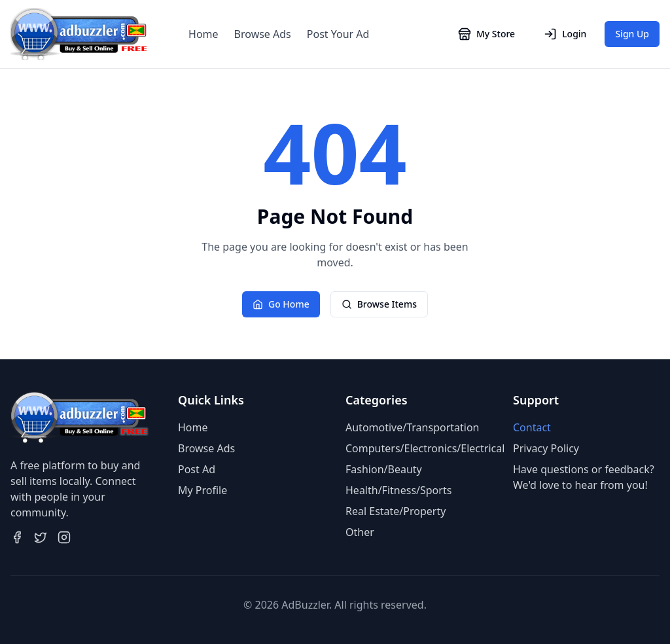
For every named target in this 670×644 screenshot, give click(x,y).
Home (203, 34)
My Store (486, 34)
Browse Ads (263, 34)
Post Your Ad (338, 34)
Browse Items (379, 304)
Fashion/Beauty (384, 469)
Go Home (281, 304)
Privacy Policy (546, 448)
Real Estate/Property (396, 511)
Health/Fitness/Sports (398, 490)
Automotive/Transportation (412, 427)
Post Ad (197, 469)
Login (565, 34)
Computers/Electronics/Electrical (425, 448)
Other (360, 532)
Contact (532, 427)
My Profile (203, 490)
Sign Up (632, 34)
